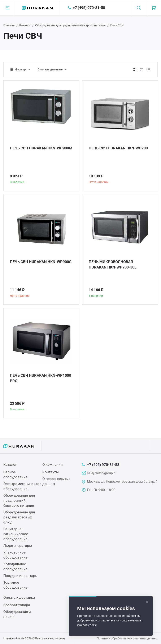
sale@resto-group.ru (102, 473)
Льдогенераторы (18, 546)
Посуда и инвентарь (20, 576)
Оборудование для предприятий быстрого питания (70, 25)
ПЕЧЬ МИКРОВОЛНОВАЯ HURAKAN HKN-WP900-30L (113, 264)
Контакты (51, 472)
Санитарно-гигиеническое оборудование (16, 534)
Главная (9, 25)
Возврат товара (17, 605)
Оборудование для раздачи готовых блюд (19, 517)
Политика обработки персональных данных (127, 638)
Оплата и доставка (19, 597)
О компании (53, 465)
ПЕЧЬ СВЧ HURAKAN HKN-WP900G (41, 262)
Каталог (25, 25)
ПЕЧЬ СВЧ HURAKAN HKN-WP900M (41, 148)
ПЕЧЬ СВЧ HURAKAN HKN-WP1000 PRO (40, 378)
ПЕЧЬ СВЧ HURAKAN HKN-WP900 (118, 148)
